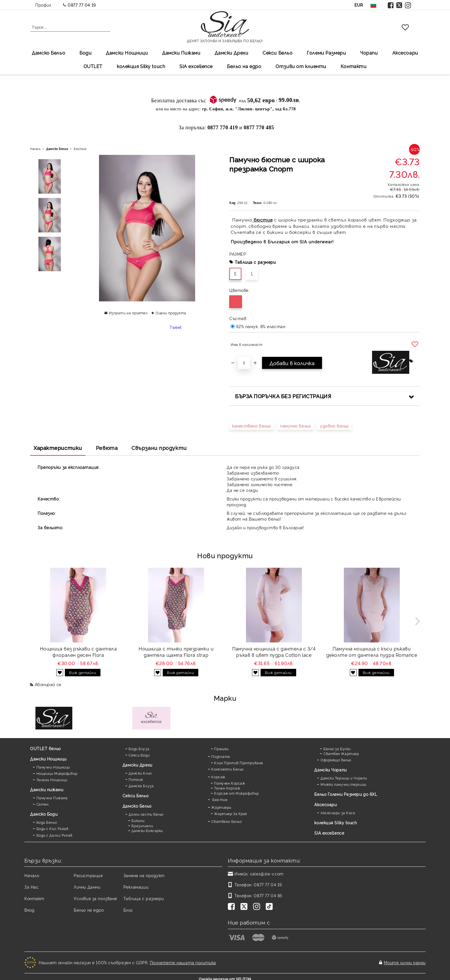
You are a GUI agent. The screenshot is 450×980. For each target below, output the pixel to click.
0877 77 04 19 (82, 5)
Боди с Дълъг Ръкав (55, 835)
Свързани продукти (159, 448)
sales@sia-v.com (267, 874)
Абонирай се (48, 684)
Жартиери (221, 807)
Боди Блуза (139, 749)
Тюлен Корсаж (227, 788)
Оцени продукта (171, 313)
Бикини (138, 820)
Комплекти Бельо (227, 769)
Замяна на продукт (144, 875)
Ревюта (107, 448)
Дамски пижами (47, 789)
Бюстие (80, 149)
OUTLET (93, 66)
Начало (35, 149)
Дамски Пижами (181, 53)
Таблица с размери (255, 262)
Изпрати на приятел (128, 313)
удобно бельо (334, 426)
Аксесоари (405, 53)
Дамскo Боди (44, 814)
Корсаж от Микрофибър (236, 793)
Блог (128, 910)
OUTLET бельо (45, 748)
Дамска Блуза (141, 786)
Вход (29, 910)
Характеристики (58, 448)
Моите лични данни (405, 960)
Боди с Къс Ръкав (53, 828)
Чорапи (369, 53)
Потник (136, 779)
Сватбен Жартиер (341, 753)
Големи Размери (326, 53)
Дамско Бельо (49, 53)
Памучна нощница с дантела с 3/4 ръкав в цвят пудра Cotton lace (274, 652)
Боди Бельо (47, 822)
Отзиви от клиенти (301, 66)
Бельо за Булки (337, 749)
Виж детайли (83, 672)
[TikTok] (270, 907)
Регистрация (88, 875)
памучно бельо (295, 426)
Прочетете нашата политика (183, 960)
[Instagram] (258, 907)
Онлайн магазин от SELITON (225, 975)
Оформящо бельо (336, 760)
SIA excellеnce (196, 66)
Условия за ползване (95, 898)
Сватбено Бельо (226, 821)
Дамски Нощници (127, 53)
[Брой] (244, 363)
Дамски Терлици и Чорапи (344, 778)
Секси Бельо (278, 53)
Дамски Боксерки (147, 830)
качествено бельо (252, 426)
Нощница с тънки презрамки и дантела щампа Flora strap (176, 652)
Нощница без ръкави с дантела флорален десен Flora (78, 652)
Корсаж (218, 777)
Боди (86, 53)
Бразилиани (142, 826)
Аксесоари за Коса (338, 813)
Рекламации (136, 887)
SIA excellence (329, 833)
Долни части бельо (146, 814)
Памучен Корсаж (229, 783)
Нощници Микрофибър (57, 773)
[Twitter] (245, 907)
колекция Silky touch (141, 66)
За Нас (31, 887)
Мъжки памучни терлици (344, 784)
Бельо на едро (244, 66)
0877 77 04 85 (268, 895)
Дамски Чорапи (330, 770)
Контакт (34, 898)
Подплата (221, 756)
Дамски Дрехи (231, 53)
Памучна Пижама (52, 798)
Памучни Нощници (53, 767)
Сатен (43, 804)
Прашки (221, 749)
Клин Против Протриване (238, 763)
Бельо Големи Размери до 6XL (346, 794)
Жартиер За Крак (230, 814)
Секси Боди (139, 755)
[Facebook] (232, 907)
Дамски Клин (140, 773)
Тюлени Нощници (52, 780)
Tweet (176, 327)
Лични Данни (87, 887)
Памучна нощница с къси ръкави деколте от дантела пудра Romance (372, 652)
